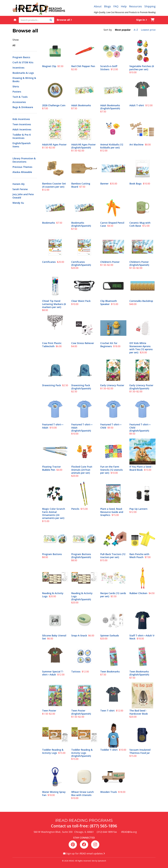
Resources (136, 6)
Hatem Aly (19, 184)
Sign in (142, 20)
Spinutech (102, 861)
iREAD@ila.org (129, 832)
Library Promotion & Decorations (24, 160)
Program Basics (21, 57)
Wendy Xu (18, 203)
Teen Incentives (22, 124)
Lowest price (148, 30)
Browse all (64, 20)
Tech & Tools (20, 97)
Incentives (18, 68)
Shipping (150, 6)
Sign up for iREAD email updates (84, 853)
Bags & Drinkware (23, 107)
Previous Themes (22, 167)
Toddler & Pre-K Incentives (22, 136)
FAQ (116, 6)
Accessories (19, 102)
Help (124, 6)
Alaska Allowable (22, 172)
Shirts (16, 86)
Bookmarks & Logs (23, 73)
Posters (17, 92)
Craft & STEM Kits (23, 62)
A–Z (136, 30)
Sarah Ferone (20, 189)
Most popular (123, 30)
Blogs (107, 6)
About (98, 6)
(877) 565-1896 (103, 826)
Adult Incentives (22, 129)
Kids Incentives (21, 119)
